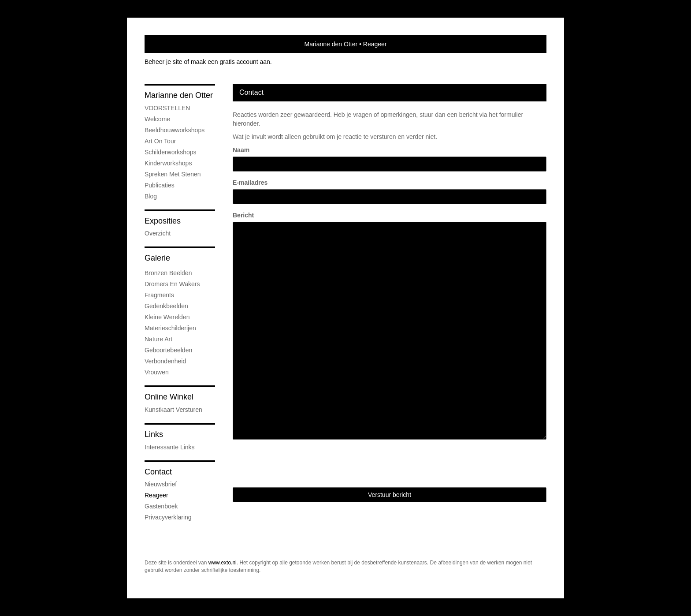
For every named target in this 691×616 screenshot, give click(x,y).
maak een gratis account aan (230, 62)
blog (151, 196)
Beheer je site (163, 62)
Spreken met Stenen (173, 174)
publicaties (160, 185)
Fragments (159, 295)
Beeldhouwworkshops (175, 130)
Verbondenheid (165, 361)
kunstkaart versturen (173, 410)
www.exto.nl (223, 563)
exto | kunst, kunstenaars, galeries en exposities (169, 44)
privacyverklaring (168, 517)
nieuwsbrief (161, 484)
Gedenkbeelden (166, 306)
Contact (158, 472)
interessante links (170, 447)
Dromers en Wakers (172, 284)
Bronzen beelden (168, 273)
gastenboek (161, 506)
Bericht (243, 215)
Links (154, 434)
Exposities (163, 221)
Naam (241, 150)
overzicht (158, 233)
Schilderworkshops (171, 152)
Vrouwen (157, 372)
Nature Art (158, 339)
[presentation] (300, 463)
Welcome (157, 119)
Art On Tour (160, 141)
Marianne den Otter (331, 44)
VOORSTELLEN (167, 108)
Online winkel (169, 397)
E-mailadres (250, 183)
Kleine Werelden (167, 317)
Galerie (157, 258)
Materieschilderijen (170, 328)
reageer (156, 495)
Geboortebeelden (168, 350)
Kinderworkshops (168, 163)
